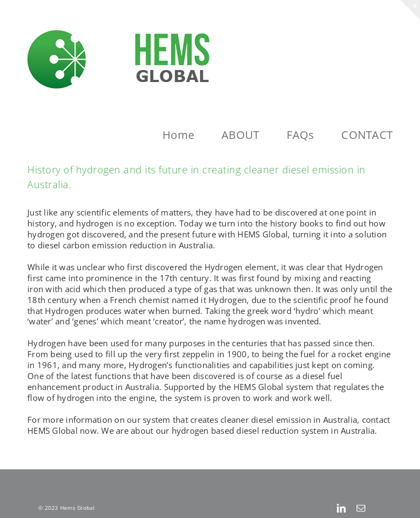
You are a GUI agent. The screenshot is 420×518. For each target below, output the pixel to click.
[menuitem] (192, 135)
